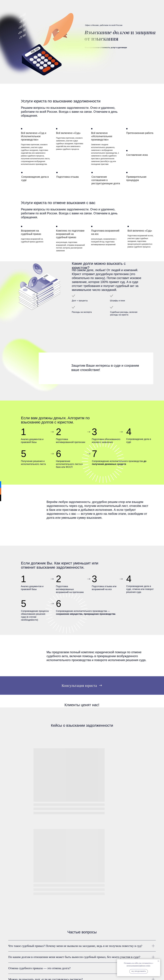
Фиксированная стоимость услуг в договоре (106, 47)
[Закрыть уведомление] (158, 961)
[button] (82, 685)
